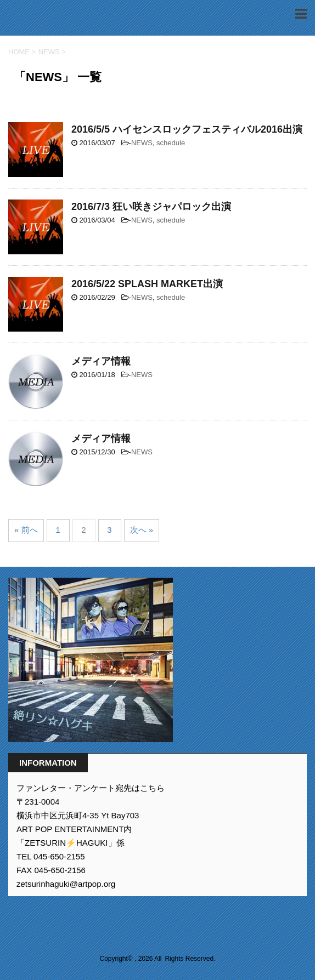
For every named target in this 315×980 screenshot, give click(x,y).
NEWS (142, 143)
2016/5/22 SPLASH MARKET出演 (147, 284)
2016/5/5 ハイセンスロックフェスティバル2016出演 (187, 129)
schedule (171, 143)
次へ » (142, 530)
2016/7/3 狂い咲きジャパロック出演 (151, 207)
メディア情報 (101, 361)
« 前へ (26, 530)
